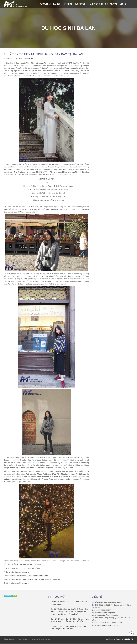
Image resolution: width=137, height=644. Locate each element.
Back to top (131, 634)
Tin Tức (114, 4)
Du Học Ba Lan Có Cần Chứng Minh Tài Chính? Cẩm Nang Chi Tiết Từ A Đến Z (69, 628)
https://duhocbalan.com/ (20, 572)
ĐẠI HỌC (57, 4)
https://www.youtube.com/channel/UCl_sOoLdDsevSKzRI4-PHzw (36, 579)
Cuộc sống (80, 4)
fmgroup (23, 583)
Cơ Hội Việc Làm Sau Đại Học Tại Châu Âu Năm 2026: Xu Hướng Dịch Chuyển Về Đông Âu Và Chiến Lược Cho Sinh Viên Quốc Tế (69, 612)
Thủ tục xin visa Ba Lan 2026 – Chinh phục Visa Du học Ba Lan (69, 603)
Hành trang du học (98, 4)
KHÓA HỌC (67, 4)
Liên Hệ (123, 4)
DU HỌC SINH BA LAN (26, 58)
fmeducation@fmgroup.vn (107, 613)
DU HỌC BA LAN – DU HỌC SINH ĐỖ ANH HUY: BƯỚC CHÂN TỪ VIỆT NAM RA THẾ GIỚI (70, 620)
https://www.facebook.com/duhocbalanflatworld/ (30, 576)
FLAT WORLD (45, 4)
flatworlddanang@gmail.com (108, 625)
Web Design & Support (113, 639)
